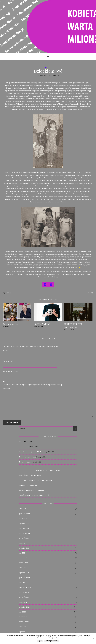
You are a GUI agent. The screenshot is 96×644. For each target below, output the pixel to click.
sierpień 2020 (24, 597)
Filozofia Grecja (25, 495)
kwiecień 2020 (24, 617)
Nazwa (6, 350)
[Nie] (93, 639)
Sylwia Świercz (24, 475)
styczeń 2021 (24, 573)
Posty (48, 67)
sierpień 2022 (24, 518)
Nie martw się (24, 447)
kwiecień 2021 (24, 558)
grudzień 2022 (24, 514)
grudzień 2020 (24, 577)
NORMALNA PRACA (43, 324)
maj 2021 (22, 553)
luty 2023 (22, 509)
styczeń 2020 (24, 632)
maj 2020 (22, 612)
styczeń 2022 (24, 523)
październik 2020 (25, 587)
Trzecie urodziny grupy (27, 457)
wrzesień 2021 (24, 533)
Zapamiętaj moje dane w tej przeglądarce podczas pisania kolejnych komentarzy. (33, 384)
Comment (7, 389)
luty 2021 (22, 568)
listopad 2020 (24, 582)
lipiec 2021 (23, 543)
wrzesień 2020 (24, 592)
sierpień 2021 (24, 538)
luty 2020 (22, 627)
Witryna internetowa (11, 371)
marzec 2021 (24, 563)
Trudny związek (25, 462)
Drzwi (21, 442)
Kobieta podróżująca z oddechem (31, 452)
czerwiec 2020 (24, 607)
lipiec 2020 (23, 602)
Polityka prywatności (51, 641)
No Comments (53, 76)
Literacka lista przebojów (35, 490)
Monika (8, 293)
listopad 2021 (24, 528)
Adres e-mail (8, 361)
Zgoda (40, 641)
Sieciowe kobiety (11, 324)
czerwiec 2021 (24, 548)
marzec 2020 (24, 622)
